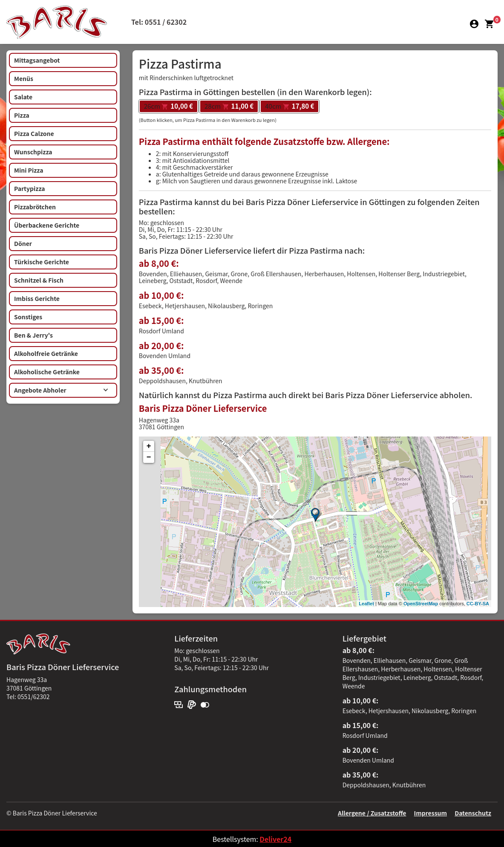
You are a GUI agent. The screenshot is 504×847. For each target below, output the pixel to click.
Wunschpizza (33, 152)
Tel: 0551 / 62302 (159, 22)
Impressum (431, 813)
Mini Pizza (29, 170)
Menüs (24, 78)
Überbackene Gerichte (47, 225)
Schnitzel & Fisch (39, 280)
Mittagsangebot (37, 60)
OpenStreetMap (421, 604)
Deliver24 (275, 839)
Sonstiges (28, 317)
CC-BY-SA (478, 604)
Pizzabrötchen (35, 207)
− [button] (149, 457)
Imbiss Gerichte (37, 298)
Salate (23, 97)
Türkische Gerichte (42, 262)
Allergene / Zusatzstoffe (372, 813)
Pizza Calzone (34, 133)
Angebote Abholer (61, 390)
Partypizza (30, 188)
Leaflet (366, 604)
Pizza (22, 115)
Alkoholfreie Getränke (46, 353)
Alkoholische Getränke (47, 372)
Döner (23, 243)
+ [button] (149, 446)
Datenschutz (473, 813)
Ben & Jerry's (33, 335)
